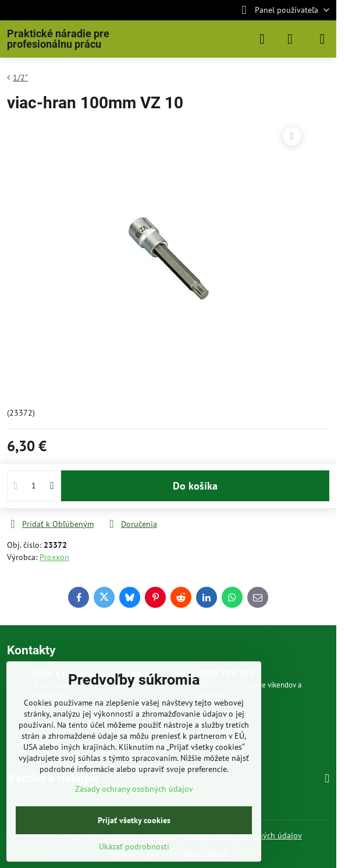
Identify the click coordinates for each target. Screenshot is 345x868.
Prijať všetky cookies (134, 820)
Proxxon (54, 557)
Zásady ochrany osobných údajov (134, 789)
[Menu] (322, 39)
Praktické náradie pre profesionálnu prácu (58, 39)
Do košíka (195, 486)
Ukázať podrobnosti (134, 846)
